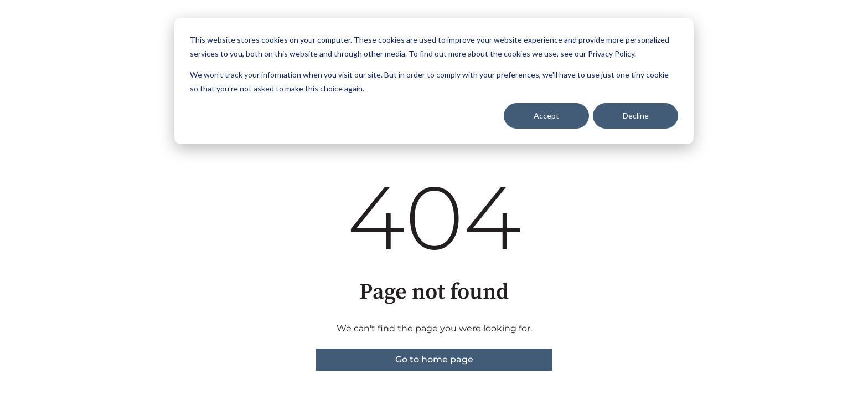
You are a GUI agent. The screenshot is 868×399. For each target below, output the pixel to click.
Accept (546, 116)
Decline (636, 116)
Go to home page (434, 359)
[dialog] (434, 81)
